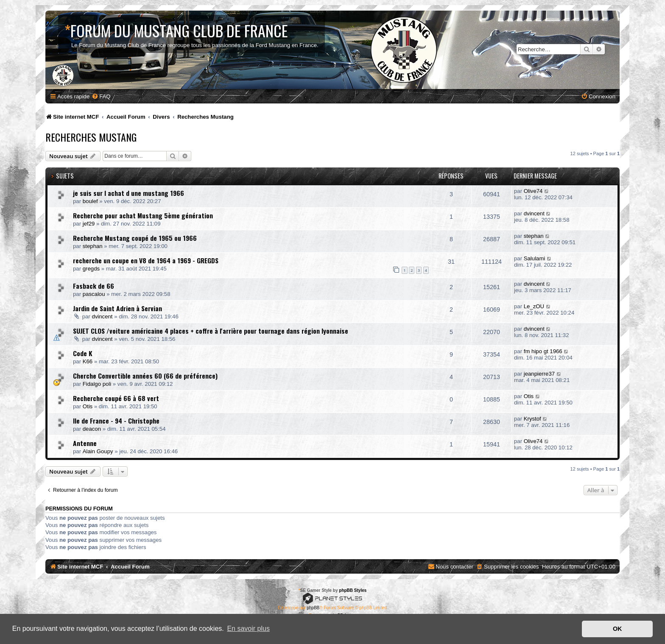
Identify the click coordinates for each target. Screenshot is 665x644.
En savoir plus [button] (248, 629)
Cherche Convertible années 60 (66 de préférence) (145, 376)
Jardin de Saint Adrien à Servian (117, 308)
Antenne (85, 443)
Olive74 (533, 191)
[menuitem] (101, 96)
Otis (88, 406)
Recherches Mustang (91, 137)
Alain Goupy (98, 451)
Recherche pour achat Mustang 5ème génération (143, 215)
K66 (88, 361)
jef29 (89, 224)
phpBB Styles (353, 590)
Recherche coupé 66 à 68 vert (116, 398)
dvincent (534, 213)
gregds (91, 269)
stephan (93, 246)
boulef (90, 201)
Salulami (535, 258)
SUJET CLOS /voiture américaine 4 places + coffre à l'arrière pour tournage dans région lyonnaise (211, 331)
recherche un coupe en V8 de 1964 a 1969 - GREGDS (146, 260)
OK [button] (617, 629)
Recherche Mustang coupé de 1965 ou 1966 (135, 238)
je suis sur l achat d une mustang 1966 (129, 193)
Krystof (532, 419)
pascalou (94, 294)
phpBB (313, 608)
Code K (83, 353)
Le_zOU (534, 306)
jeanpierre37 (539, 374)
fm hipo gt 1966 (543, 351)
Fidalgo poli (97, 384)
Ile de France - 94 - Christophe (116, 421)
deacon (92, 429)
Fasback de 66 (94, 286)
